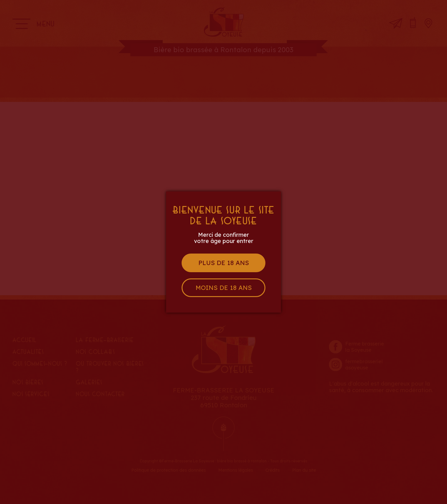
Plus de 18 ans (224, 263)
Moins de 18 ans (224, 288)
